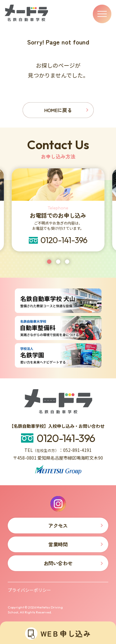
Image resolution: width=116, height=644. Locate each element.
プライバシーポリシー (29, 590)
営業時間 (58, 544)
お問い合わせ (58, 563)
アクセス (58, 525)
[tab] (49, 262)
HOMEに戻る (58, 110)
